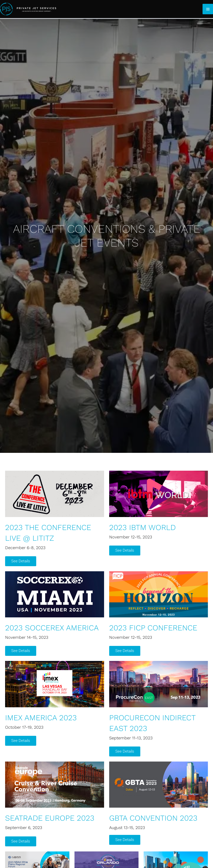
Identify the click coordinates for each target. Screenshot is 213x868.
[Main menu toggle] (208, 9)
